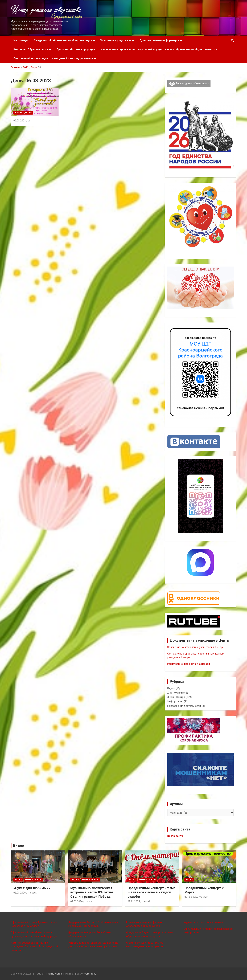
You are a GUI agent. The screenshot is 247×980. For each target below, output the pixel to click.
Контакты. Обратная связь (31, 49)
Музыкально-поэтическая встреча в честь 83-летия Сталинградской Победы (92, 892)
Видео (171, 688)
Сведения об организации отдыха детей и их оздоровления (53, 58)
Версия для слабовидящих (189, 84)
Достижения (175, 693)
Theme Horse (54, 974)
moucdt (32, 893)
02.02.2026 (77, 901)
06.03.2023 (20, 121)
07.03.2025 (191, 897)
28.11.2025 (134, 901)
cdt (30, 121)
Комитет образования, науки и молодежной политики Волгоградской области (34, 946)
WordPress (90, 974)
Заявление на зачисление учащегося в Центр (195, 647)
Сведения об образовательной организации (63, 40)
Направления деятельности (184, 706)
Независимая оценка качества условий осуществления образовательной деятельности (159, 49)
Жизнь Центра (23, 113)
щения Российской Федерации (38, 936)
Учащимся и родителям (116, 40)
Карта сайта (175, 836)
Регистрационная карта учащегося (189, 664)
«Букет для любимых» (32, 888)
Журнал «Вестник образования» (203, 922)
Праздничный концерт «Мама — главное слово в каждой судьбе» (151, 892)
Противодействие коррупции (76, 49)
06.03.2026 (20, 893)
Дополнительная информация (159, 40)
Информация (175, 701)
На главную (21, 40)
